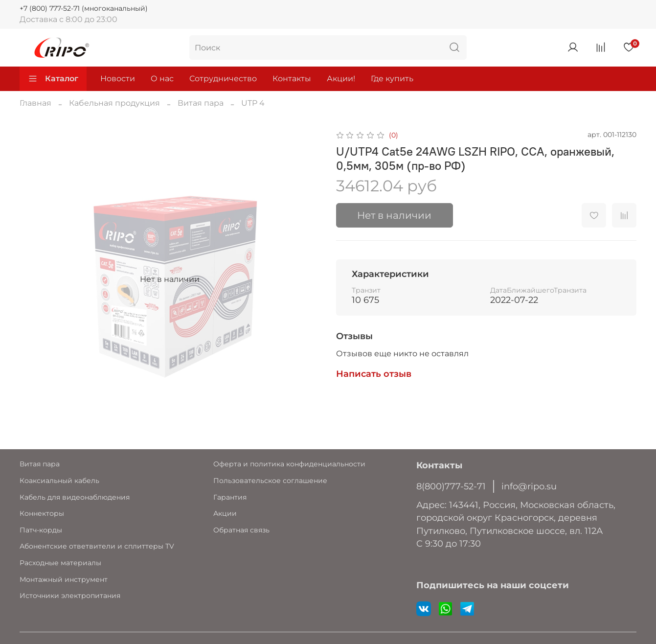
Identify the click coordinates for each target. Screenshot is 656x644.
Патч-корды (41, 530)
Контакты (292, 79)
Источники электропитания (70, 596)
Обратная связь (241, 530)
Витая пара (201, 103)
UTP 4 (253, 103)
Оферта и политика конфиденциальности (289, 464)
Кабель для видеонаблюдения (75, 497)
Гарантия (230, 497)
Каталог (53, 79)
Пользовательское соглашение (270, 481)
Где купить (392, 79)
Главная (35, 103)
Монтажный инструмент (64, 579)
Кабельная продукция (114, 103)
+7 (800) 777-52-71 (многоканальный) (84, 8)
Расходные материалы (60, 563)
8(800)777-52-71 (451, 486)
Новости (118, 79)
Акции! (341, 79)
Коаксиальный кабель (59, 481)
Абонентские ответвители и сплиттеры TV (97, 546)
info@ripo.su (529, 486)
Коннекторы (42, 513)
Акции (225, 513)
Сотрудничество (223, 79)
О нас (162, 79)
